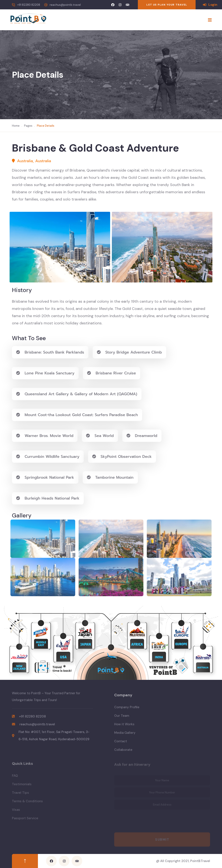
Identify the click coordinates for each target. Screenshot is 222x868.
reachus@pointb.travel (65, 5)
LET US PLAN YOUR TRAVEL (167, 5)
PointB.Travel (200, 861)
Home (16, 126)
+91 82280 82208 (29, 5)
